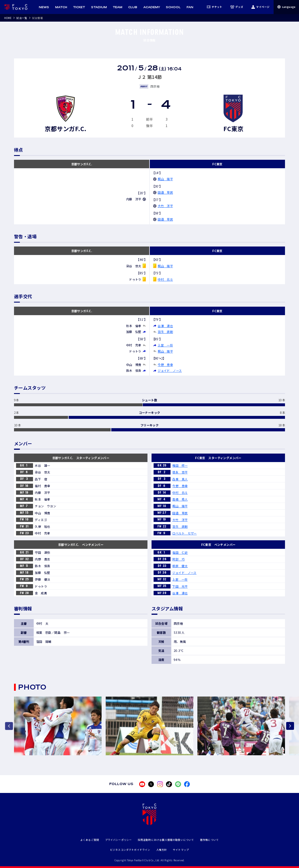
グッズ (237, 7)
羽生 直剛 (165, 332)
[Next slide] (290, 726)
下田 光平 (180, 586)
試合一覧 (22, 18)
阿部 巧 (178, 559)
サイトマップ (181, 850)
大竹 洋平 (165, 206)
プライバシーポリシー (119, 840)
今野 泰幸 (165, 365)
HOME (8, 18)
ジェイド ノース (170, 370)
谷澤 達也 (165, 326)
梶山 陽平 (165, 179)
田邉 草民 (165, 192)
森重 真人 (180, 479)
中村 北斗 (165, 279)
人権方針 (162, 850)
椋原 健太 (180, 566)
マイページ (260, 7)
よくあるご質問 (90, 840)
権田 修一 (180, 465)
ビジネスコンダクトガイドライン (130, 850)
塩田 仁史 (180, 552)
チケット (215, 7)
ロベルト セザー (184, 533)
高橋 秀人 (180, 499)
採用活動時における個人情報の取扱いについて (166, 840)
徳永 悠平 (180, 472)
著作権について (209, 840)
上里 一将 (165, 345)
